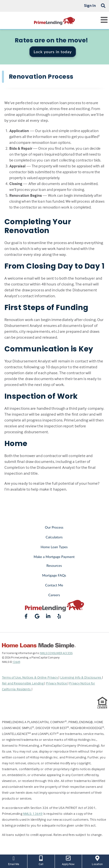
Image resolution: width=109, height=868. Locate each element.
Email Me (14, 860)
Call (41, 860)
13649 (16, 662)
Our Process (54, 527)
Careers (54, 595)
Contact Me (54, 585)
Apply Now (68, 860)
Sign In (90, 5)
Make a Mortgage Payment (54, 557)
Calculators (54, 537)
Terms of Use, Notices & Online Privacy (30, 677)
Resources (54, 565)
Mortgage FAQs (54, 575)
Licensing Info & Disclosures (81, 677)
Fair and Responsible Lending (23, 683)
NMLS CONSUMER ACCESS (56, 653)
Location (97, 860)
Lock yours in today (53, 52)
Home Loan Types (54, 547)
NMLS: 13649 (33, 813)
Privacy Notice (57, 683)
